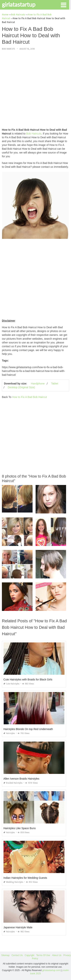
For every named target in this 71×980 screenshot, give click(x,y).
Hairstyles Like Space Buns (20, 828)
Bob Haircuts (8, 49)
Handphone (38, 384)
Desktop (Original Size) (21, 387)
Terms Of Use (43, 955)
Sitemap (5, 955)
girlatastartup (19, 4)
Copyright (29, 955)
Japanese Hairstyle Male (18, 927)
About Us (57, 955)
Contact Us (17, 955)
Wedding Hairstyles (13, 882)
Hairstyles (9, 733)
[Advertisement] (35, 89)
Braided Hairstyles (13, 783)
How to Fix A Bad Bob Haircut (29, 397)
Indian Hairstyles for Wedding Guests (25, 878)
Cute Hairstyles (11, 684)
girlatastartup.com (51, 970)
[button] (63, 5)
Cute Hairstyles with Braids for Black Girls (28, 679)
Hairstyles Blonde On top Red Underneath (28, 729)
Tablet (54, 384)
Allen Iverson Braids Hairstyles (21, 779)
